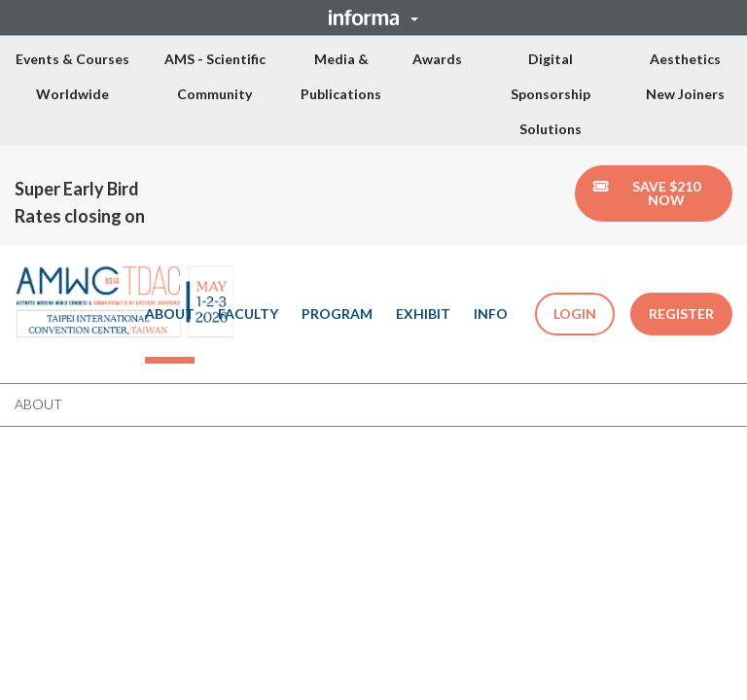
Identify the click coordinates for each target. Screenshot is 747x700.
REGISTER (681, 314)
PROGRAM (337, 314)
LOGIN (575, 314)
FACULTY (248, 314)
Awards (437, 59)
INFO (491, 314)
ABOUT (170, 314)
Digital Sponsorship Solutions (551, 94)
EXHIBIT (423, 314)
